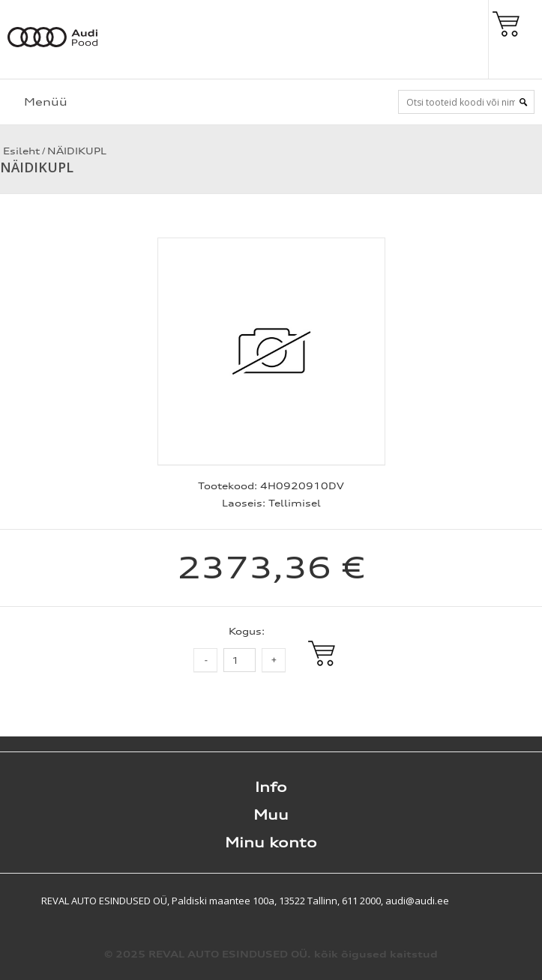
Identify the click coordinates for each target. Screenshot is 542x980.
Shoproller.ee (516, 901)
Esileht (20, 151)
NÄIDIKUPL (77, 151)
